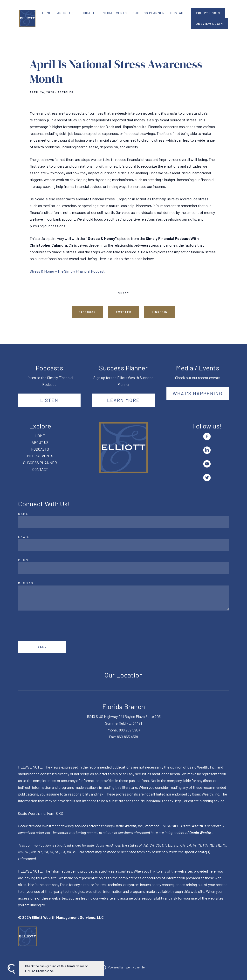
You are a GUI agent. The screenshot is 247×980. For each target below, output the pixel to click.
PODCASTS (88, 13)
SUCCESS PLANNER (149, 13)
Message (27, 583)
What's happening (198, 393)
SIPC (176, 826)
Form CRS (55, 813)
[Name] (123, 522)
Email (24, 537)
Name (23, 513)
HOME (47, 13)
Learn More (123, 400)
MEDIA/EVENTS (115, 13)
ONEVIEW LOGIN (209, 23)
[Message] (123, 598)
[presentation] (55, 626)
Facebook (87, 312)
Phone (24, 560)
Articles (66, 92)
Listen (49, 400)
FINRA (165, 826)
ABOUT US (65, 13)
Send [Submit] (42, 647)
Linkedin (160, 312)
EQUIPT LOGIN (208, 13)
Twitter (124, 312)
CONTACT (178, 13)
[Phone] (123, 568)
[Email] (123, 545)
